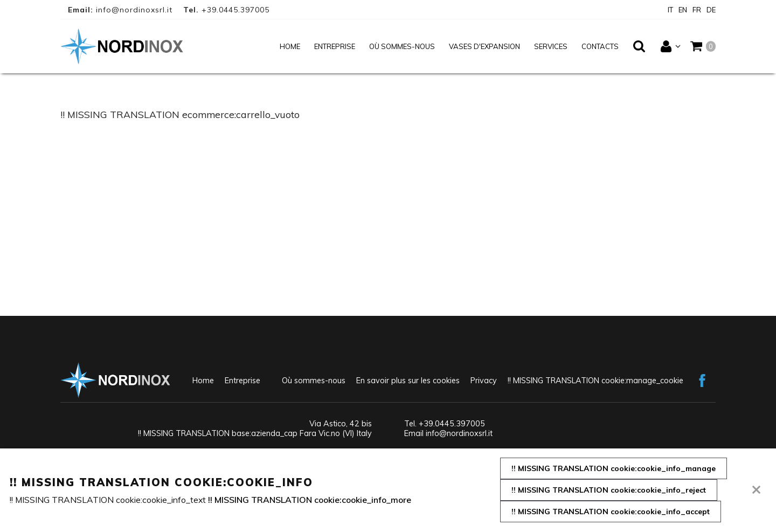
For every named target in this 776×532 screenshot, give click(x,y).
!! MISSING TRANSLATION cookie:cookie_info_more (310, 500)
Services (551, 46)
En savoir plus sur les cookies (408, 381)
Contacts (600, 46)
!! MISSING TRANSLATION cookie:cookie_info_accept (611, 512)
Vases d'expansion (484, 46)
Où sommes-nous (402, 46)
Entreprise (335, 46)
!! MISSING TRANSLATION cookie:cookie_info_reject (609, 490)
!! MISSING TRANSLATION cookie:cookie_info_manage (614, 468)
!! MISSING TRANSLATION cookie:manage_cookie (595, 381)
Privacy (484, 381)
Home (290, 46)
